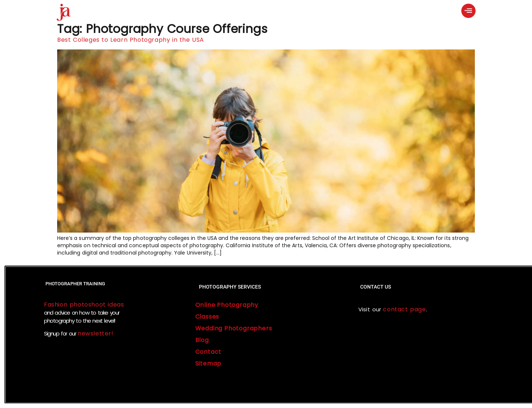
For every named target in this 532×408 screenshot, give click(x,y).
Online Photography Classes (227, 311)
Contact (208, 352)
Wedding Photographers (234, 328)
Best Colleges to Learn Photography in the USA (131, 40)
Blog (202, 340)
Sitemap (208, 364)
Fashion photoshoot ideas (84, 305)
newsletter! (96, 333)
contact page (404, 309)
